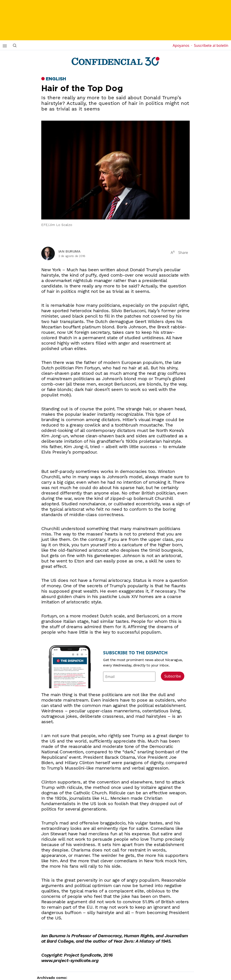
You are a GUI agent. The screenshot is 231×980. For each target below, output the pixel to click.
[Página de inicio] (115, 61)
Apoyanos (182, 45)
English (56, 79)
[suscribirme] (115, 20)
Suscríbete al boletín (211, 45)
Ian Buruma (69, 251)
